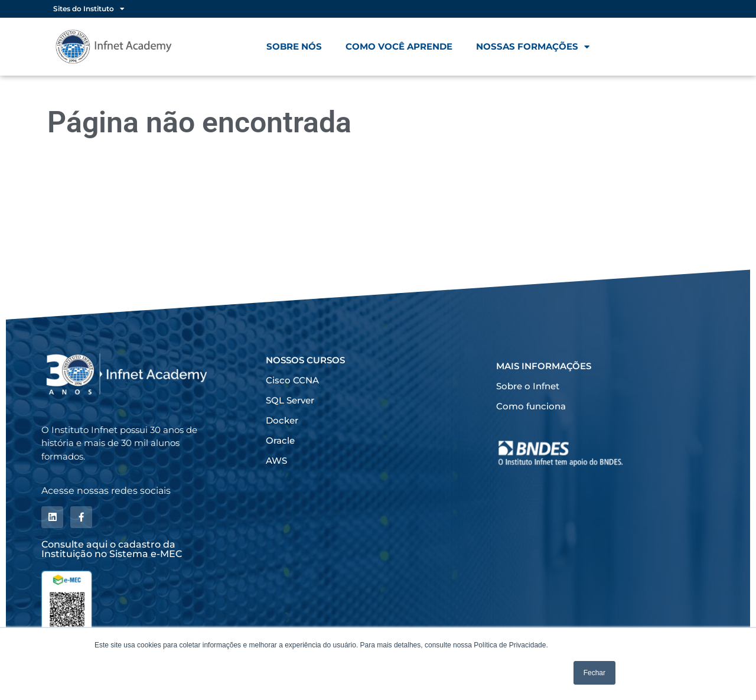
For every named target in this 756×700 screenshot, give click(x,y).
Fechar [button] (594, 673)
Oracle (280, 440)
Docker (282, 420)
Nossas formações (533, 47)
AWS (276, 460)
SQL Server (290, 400)
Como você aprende (399, 46)
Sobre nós (294, 46)
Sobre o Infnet (528, 386)
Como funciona (531, 406)
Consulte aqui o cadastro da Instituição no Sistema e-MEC (112, 548)
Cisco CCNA (292, 380)
